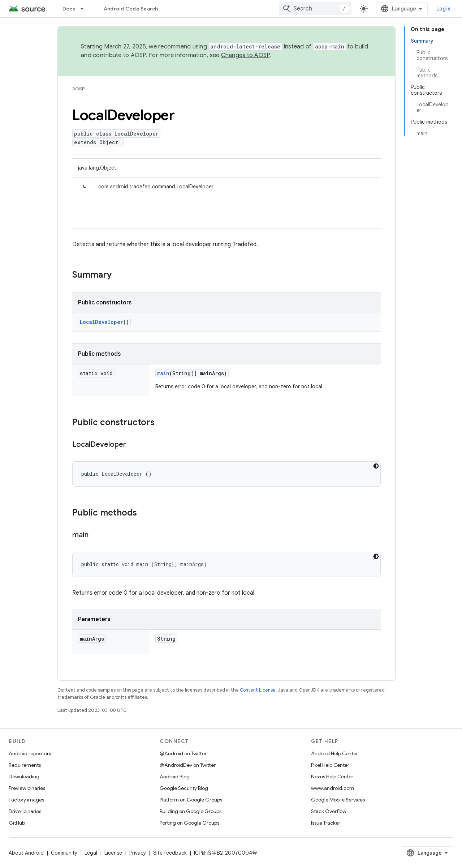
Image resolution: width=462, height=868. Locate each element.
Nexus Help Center (332, 777)
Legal (91, 853)
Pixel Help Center (330, 765)
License (113, 853)
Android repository (30, 753)
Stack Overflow (329, 811)
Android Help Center (334, 753)
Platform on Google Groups (191, 800)
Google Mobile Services (338, 800)
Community (64, 853)
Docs (69, 9)
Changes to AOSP (245, 55)
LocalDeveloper (102, 322)
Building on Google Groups (191, 811)
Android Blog (175, 777)
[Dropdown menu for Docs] (85, 9)
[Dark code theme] (376, 466)
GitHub (17, 823)
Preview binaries (27, 788)
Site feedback (170, 853)
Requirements (25, 765)
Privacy (138, 853)
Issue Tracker (326, 823)
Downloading (24, 777)
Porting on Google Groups (189, 823)
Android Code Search (131, 9)
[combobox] (315, 9)
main (163, 373)
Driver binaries (25, 811)
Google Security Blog (184, 788)
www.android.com (333, 788)
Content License (258, 690)
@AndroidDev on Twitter (188, 765)
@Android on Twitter (183, 753)
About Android (26, 853)
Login (443, 9)
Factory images (26, 800)
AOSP (78, 89)
